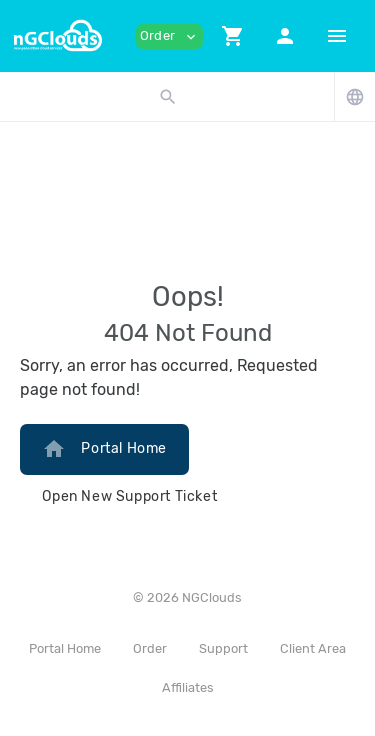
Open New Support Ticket (129, 496)
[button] (233, 36)
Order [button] (169, 36)
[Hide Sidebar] (337, 36)
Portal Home (104, 449)
